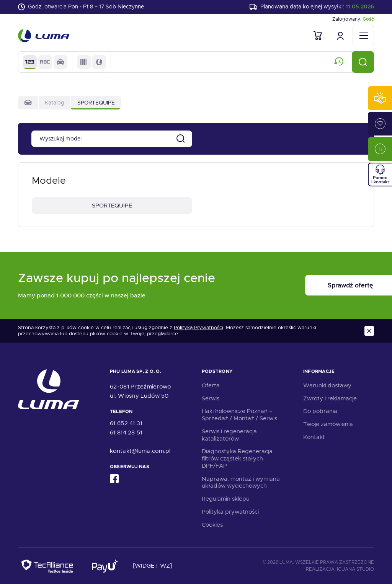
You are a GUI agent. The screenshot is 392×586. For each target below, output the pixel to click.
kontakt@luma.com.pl (140, 453)
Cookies (212, 526)
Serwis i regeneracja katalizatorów (229, 437)
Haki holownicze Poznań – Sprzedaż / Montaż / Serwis (239, 417)
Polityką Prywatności (198, 329)
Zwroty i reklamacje (330, 400)
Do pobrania (320, 413)
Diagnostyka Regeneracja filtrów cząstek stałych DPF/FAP (237, 460)
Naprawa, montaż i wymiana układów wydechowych (241, 484)
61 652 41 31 (126, 425)
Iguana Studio (355, 571)
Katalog (55, 103)
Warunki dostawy (327, 387)
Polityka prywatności (230, 513)
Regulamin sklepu (226, 501)
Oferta (211, 387)
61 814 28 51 (126, 434)
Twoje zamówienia (328, 426)
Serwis (211, 400)
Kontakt (314, 439)
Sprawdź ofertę (327, 287)
